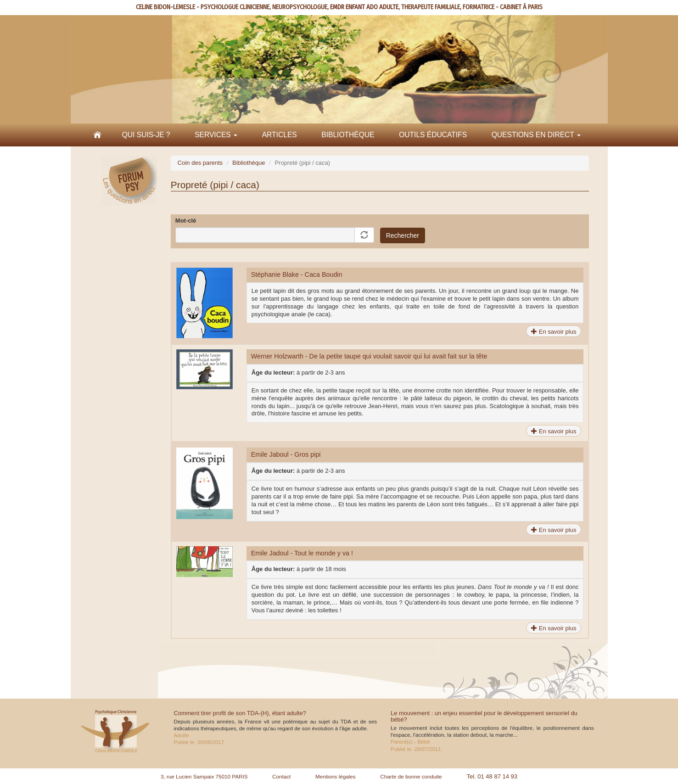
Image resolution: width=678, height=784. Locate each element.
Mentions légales (336, 776)
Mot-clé (186, 221)
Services (216, 135)
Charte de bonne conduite (411, 776)
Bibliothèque (348, 135)
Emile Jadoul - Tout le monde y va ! (302, 553)
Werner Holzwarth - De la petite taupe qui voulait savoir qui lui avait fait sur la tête (369, 356)
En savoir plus (554, 332)
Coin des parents (200, 163)
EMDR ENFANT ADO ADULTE (364, 7)
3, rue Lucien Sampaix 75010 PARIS (204, 776)
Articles (280, 135)
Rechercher (403, 235)
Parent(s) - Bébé (410, 742)
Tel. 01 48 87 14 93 (492, 776)
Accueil (97, 135)
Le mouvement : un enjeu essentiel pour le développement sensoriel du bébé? (484, 716)
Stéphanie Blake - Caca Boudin (297, 274)
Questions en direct (536, 135)
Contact (281, 776)
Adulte (182, 735)
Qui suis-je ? (146, 135)
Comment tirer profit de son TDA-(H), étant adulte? (240, 713)
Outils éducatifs (433, 135)
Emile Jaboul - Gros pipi (286, 454)
